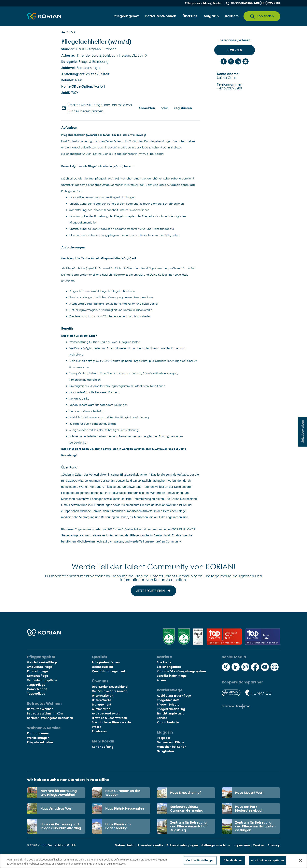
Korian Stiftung (103, 747)
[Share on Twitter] (231, 61)
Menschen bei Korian (172, 747)
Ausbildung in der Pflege (174, 696)
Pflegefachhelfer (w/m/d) (96, 41)
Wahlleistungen (38, 738)
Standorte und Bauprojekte (111, 722)
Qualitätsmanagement (109, 671)
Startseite (164, 662)
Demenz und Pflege (171, 742)
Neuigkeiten (165, 751)
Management (102, 705)
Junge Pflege (36, 685)
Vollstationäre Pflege (42, 662)
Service (162, 718)
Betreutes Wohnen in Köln (45, 713)
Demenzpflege (38, 676)
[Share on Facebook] (224, 61)
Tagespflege (36, 694)
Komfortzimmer (38, 733)
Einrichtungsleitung (171, 713)
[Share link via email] (246, 61)
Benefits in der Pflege (172, 676)
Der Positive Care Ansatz (109, 691)
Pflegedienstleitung (171, 709)
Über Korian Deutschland (110, 687)
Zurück (68, 32)
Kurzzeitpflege (37, 671)
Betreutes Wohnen (40, 709)
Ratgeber (164, 738)
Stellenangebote (169, 667)
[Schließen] (301, 861)
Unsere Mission (103, 696)
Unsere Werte (102, 700)
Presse (97, 727)
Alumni (162, 680)
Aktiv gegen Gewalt (106, 713)
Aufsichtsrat (101, 709)
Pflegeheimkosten (40, 742)
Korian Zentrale (168, 722)
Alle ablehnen (233, 861)
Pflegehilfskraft (168, 705)
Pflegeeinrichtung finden (204, 3)
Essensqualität (103, 667)
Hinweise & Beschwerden (109, 718)
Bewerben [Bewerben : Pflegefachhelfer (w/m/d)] (234, 50)
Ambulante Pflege (40, 667)
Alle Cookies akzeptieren (267, 861)
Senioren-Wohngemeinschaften (50, 718)
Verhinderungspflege (42, 680)
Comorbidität (37, 689)
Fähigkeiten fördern (106, 662)
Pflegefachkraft (168, 700)
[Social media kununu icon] (275, 667)
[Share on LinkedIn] (238, 61)
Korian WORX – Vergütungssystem (181, 671)
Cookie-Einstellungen (200, 861)
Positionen (100, 731)
